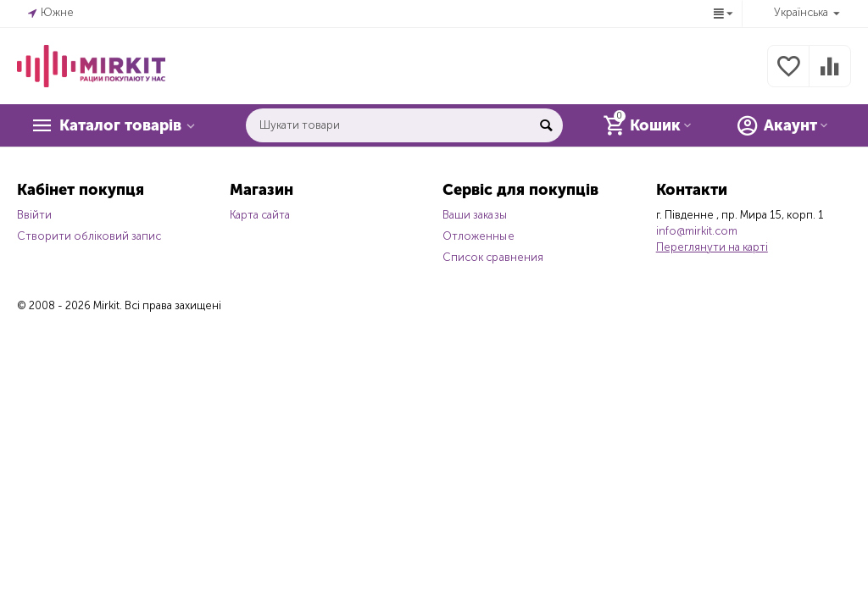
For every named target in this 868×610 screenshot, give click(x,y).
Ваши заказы (474, 215)
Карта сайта (260, 215)
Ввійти (34, 215)
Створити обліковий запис (89, 236)
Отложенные (478, 236)
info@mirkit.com (697, 231)
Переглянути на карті (712, 247)
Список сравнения (492, 257)
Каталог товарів (120, 125)
